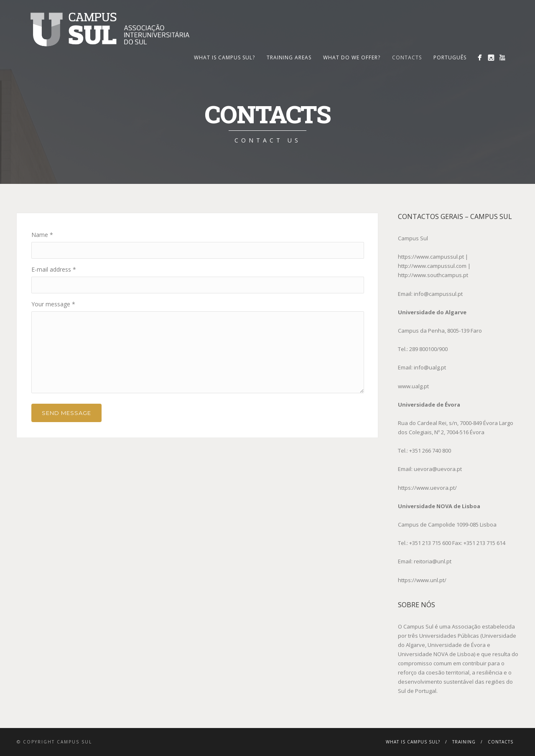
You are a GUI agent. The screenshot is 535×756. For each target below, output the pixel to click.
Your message (53, 304)
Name (42, 235)
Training (464, 742)
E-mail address (54, 269)
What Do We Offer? (352, 57)
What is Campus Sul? (224, 57)
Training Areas (289, 57)
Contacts (407, 57)
